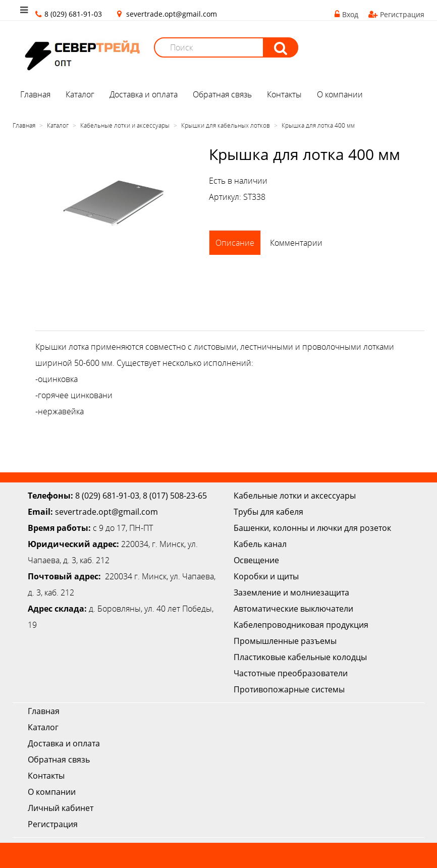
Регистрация (396, 14)
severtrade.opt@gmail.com (172, 14)
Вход (346, 14)
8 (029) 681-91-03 (107, 496)
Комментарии (296, 243)
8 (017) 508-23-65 (175, 496)
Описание (235, 243)
